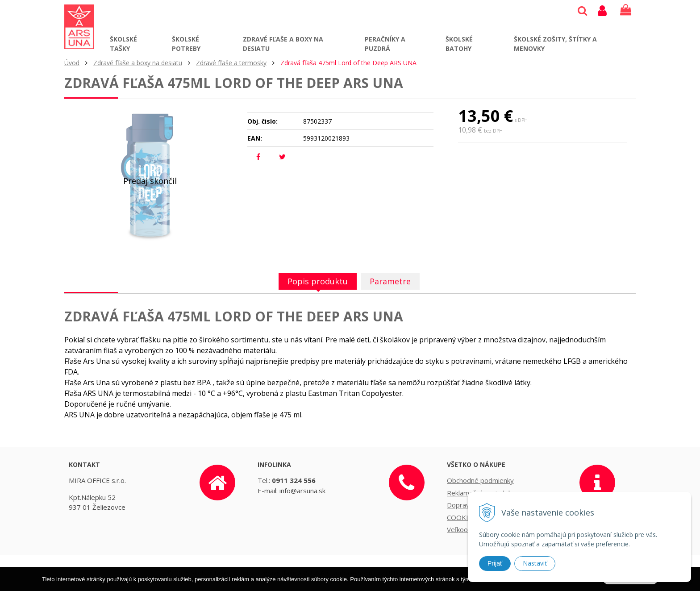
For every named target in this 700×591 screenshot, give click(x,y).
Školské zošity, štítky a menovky (555, 44)
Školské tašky (123, 44)
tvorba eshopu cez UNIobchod (375, 573)
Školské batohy (459, 44)
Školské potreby (186, 44)
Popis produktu (318, 281)
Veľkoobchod (467, 529)
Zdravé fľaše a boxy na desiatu (283, 44)
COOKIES (461, 517)
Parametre (390, 281)
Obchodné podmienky (480, 480)
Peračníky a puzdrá (385, 44)
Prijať (495, 563)
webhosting (439, 573)
